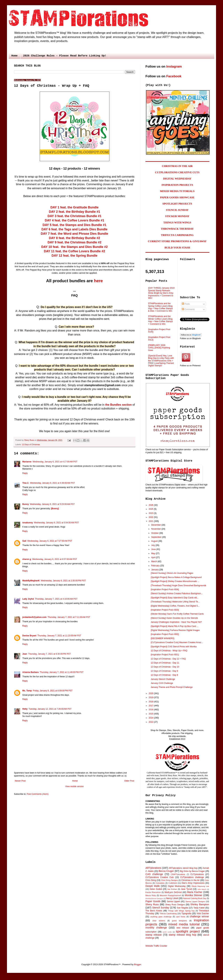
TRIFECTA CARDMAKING (177, 235)
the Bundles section (118, 405)
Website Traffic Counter (156, 946)
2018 (151, 702)
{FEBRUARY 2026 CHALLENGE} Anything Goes (159, 348)
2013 (151, 722)
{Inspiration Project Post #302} (165, 634)
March (154, 561)
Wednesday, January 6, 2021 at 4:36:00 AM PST (52, 483)
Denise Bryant (29, 636)
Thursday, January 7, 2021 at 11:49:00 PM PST (61, 672)
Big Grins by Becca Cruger (192, 871)
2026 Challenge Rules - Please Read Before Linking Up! (65, 56)
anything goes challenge (161, 917)
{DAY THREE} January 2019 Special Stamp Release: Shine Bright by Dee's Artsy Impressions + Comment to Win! (161, 293)
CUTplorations (197, 874)
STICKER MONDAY (177, 216)
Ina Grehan (172, 889)
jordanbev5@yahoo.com (34, 617)
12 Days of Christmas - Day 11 (165, 663)
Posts (186, 304)
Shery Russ (152, 904)
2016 (151, 710)
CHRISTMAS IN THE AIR (177, 166)
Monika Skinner (194, 895)
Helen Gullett (156, 889)
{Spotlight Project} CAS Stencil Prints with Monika (174, 647)
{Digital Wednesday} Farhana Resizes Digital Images (175, 630)
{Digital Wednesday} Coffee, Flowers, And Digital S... (175, 606)
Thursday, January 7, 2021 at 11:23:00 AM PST (59, 636)
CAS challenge (154, 874)
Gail (24, 541)
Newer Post (20, 781)
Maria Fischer (195, 892)
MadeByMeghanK (31, 581)
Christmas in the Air (191, 880)
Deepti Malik (153, 886)
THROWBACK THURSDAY (177, 229)
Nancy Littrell (172, 898)
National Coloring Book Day (195, 898)
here (99, 281)
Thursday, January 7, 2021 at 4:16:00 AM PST (56, 599)
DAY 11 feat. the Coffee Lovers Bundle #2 (74, 251)
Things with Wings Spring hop (181, 911)
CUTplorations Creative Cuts (160, 877)
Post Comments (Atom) (38, 794)
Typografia (186, 913)
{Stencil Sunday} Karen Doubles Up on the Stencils (174, 618)
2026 (151, 505)
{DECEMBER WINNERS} (163, 638)
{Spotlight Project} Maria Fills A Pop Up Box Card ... (174, 626)
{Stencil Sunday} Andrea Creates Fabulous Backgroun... (177, 594)
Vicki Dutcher (203, 913)
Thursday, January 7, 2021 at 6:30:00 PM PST (49, 654)
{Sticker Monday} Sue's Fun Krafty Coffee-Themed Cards (177, 614)
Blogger (138, 965)
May (153, 553)
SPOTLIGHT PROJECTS (177, 204)
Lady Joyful (28, 599)
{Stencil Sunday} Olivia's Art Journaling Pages (172, 573)
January (155, 570)
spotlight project (188, 931)
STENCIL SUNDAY (177, 210)
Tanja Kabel (199, 908)
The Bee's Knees (154, 911)
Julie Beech (202, 889)
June (154, 549)
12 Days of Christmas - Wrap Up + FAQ (169, 651)
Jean (25, 654)
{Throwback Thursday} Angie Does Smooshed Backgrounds (178, 585)
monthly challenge (156, 928)
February (156, 566)
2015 (151, 714)
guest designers (179, 921)
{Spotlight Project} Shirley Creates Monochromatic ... (175, 581)
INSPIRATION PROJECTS (177, 185)
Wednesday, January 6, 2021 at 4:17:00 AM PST (55, 462)
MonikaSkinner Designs (154, 898)
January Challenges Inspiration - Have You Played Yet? (176, 622)
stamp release (154, 935)
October (155, 533)
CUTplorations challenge (192, 877)
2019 (151, 697)
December (156, 525)
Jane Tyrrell (187, 889)
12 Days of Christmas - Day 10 (165, 667)
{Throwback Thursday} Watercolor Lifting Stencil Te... (175, 602)
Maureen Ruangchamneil (170, 895)
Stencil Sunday (161, 908)
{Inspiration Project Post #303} (165, 610)
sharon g (27, 559)
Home (14, 56)
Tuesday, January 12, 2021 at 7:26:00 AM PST (50, 709)
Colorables (160, 883)
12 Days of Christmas (31, 444)
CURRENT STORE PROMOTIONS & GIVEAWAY (177, 241)
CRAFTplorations (178, 874)
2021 (151, 521)
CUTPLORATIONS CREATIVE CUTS (177, 172)
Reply (25, 473)
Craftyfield (173, 883)
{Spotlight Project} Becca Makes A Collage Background (176, 577)
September (157, 537)
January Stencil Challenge (163, 679)
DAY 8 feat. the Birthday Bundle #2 (74, 238)
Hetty (25, 709)
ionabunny (28, 523)
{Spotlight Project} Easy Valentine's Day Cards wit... (175, 598)
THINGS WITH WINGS (177, 222)
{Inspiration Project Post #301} (165, 655)
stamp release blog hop (182, 935)
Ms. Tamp (27, 691)
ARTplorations (153, 868)
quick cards (167, 932)
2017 (151, 706)
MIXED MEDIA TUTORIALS (177, 191)
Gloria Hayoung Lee (200, 886)
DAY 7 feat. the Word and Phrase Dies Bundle (74, 234)
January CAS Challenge (162, 683)
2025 (151, 509)
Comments (188, 309)
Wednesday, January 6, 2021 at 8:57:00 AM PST (55, 559)
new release (183, 928)
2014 (151, 718)
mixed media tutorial (184, 924)
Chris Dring (151, 880)
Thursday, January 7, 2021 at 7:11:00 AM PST (69, 617)
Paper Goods (153, 901)
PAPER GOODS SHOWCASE (177, 197)
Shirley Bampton (200, 904)
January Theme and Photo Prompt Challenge (172, 687)
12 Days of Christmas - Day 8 (164, 675)
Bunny (26, 504)
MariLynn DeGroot (173, 892)
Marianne (27, 462)
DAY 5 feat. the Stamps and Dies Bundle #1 (74, 225)
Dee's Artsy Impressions (193, 883)
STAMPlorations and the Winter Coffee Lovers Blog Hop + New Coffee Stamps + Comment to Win (160, 320)
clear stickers (159, 921)
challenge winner (199, 916)
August (155, 541)
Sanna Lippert (174, 901)
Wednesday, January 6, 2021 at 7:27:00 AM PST (50, 541)
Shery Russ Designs (175, 905)
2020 (151, 693)
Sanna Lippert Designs (195, 901)
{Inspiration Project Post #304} (165, 589)
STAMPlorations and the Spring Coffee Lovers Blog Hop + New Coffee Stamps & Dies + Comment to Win (160, 307)
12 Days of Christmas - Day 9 (164, 671)
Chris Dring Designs (169, 880)
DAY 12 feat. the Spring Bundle (74, 256)
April (154, 557)
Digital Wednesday (177, 886)
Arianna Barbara (30, 672)
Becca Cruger (166, 871)
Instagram (174, 66)
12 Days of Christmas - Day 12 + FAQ (168, 659)
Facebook (174, 76)
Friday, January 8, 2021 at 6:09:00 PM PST (53, 691)
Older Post (129, 781)
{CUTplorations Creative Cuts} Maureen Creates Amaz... (177, 642)
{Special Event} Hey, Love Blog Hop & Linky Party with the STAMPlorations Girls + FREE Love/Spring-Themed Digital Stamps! (161, 361)
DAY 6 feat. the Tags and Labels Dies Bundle (74, 229)
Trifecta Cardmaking (168, 913)
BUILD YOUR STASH (177, 248)
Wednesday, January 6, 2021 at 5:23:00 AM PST (52, 504)
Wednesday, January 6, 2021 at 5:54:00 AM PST (56, 523)
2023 (151, 513)
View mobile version (74, 786)
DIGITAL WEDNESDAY (177, 179)
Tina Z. (26, 483)
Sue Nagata (182, 908)
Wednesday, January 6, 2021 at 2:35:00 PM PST (63, 581)
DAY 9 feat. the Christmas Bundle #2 (74, 242)
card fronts (181, 917)
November (156, 529)
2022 (151, 517)
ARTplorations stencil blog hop (183, 868)
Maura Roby (151, 895)
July (153, 545)
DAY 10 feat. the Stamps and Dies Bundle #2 (74, 247)
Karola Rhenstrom (153, 892)
